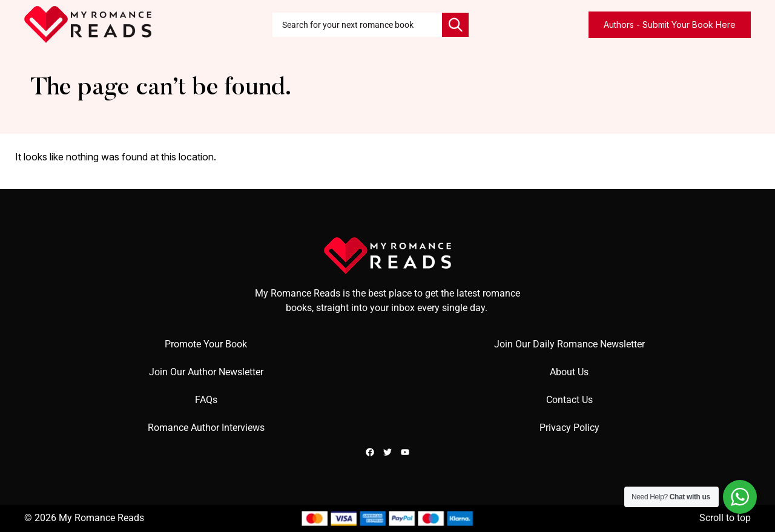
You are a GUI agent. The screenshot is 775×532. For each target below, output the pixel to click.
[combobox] (357, 25)
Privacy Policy (569, 428)
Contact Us (569, 400)
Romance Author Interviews (206, 428)
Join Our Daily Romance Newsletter (569, 344)
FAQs (206, 400)
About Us (569, 372)
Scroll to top (725, 518)
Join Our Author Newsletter (206, 372)
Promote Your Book (206, 344)
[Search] (455, 25)
